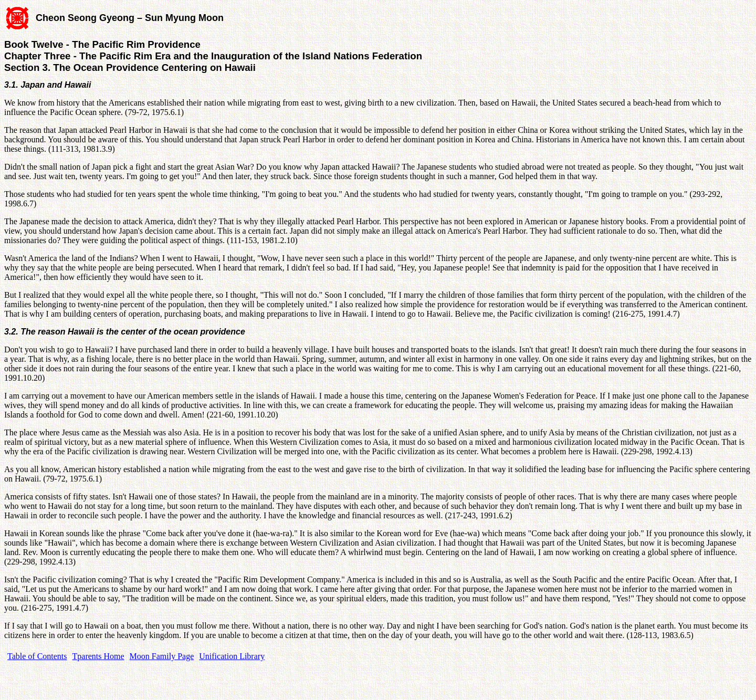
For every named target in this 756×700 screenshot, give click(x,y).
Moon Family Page (162, 656)
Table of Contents (37, 656)
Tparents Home (98, 656)
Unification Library (232, 656)
